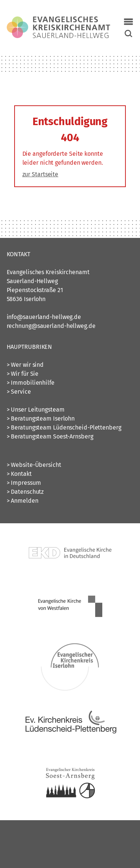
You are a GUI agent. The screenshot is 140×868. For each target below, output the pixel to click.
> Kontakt (19, 474)
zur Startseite (41, 174)
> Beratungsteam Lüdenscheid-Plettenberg (64, 427)
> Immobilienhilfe (31, 383)
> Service (19, 392)
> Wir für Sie (23, 374)
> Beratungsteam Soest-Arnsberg (50, 436)
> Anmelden (23, 501)
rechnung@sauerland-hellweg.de (51, 326)
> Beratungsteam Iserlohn (41, 418)
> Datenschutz (25, 492)
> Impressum (24, 483)
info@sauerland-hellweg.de (44, 317)
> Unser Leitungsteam (36, 410)
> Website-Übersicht (34, 465)
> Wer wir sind (25, 365)
